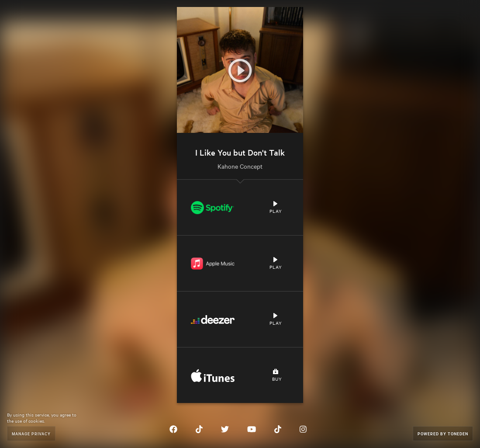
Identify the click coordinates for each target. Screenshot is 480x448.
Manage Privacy (31, 433)
